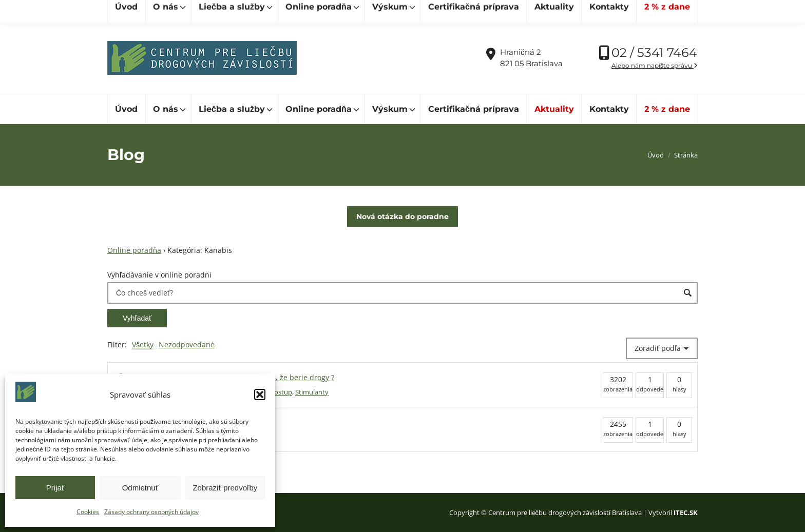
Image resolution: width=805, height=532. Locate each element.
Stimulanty (312, 392)
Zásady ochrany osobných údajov (151, 512)
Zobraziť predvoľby (225, 488)
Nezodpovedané (187, 344)
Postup (281, 392)
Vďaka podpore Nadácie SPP (644, 11)
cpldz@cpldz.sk (284, 11)
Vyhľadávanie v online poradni (159, 275)
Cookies (88, 512)
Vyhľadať (137, 318)
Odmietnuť (140, 488)
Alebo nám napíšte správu (655, 65)
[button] (260, 395)
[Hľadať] (154, 11)
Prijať (55, 488)
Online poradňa (134, 250)
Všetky (143, 344)
